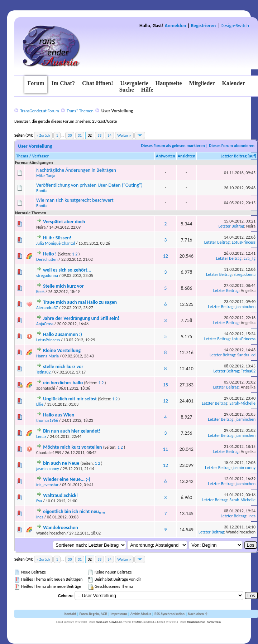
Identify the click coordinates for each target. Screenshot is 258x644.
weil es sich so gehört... (67, 270)
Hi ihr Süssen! (57, 238)
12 (166, 256)
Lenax (41, 436)
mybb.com (102, 622)
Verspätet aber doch (64, 222)
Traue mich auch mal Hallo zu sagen (80, 302)
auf (252, 156)
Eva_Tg (250, 258)
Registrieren (203, 26)
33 (99, 135)
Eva (39, 501)
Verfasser (40, 156)
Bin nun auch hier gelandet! (72, 431)
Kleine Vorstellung (62, 350)
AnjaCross (45, 324)
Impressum (119, 614)
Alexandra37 (47, 308)
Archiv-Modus (141, 614)
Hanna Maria (47, 356)
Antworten (166, 156)
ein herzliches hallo (63, 383)
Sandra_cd (246, 355)
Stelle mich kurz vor (63, 286)
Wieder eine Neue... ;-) (67, 479)
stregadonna (47, 275)
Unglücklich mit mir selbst (70, 399)
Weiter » (124, 135)
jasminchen (245, 307)
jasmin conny (48, 469)
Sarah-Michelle (242, 403)
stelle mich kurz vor (63, 367)
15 (166, 385)
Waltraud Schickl (60, 495)
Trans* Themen (80, 111)
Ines (40, 517)
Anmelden (176, 26)
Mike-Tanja (46, 176)
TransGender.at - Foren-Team (204, 622)
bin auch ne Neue (61, 463)
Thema (22, 156)
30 (70, 135)
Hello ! (50, 254)
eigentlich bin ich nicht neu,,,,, (74, 511)
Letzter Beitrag (234, 156)
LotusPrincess (244, 242)
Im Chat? (63, 83)
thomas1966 (47, 420)
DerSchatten (47, 259)
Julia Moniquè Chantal (56, 243)
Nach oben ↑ (198, 614)
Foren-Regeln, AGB (93, 614)
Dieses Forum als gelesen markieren (173, 146)
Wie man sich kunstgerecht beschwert (75, 200)
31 (80, 135)
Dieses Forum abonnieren (232, 146)
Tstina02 (43, 372)
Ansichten (187, 156)
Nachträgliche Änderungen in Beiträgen (76, 170)
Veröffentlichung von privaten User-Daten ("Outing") (89, 185)
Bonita (42, 191)
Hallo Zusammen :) (63, 334)
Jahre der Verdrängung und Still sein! (81, 318)
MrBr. (139, 622)
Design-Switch (235, 26)
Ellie (40, 404)
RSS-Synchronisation (169, 614)
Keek (40, 292)
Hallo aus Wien (59, 415)
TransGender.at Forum (39, 111)
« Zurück (43, 135)
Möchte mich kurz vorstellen (72, 447)
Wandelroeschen (61, 528)
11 (166, 449)
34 (109, 135)
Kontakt (70, 614)
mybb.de (117, 622)
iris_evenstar (47, 485)
